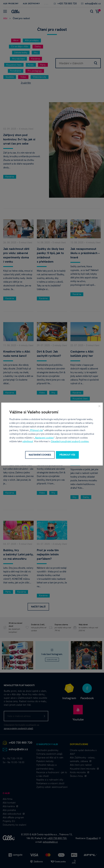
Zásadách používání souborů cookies (70, 441)
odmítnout (28, 441)
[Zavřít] (99, 406)
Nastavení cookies (44, 438)
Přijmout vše (36, 430)
